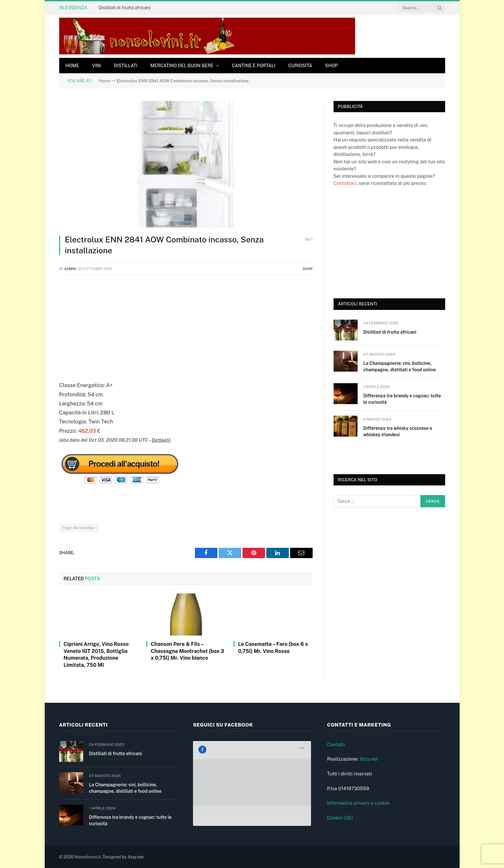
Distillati (126, 66)
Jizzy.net (369, 759)
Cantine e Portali (254, 66)
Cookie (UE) (340, 818)
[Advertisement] (186, 327)
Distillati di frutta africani (124, 8)
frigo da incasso (79, 528)
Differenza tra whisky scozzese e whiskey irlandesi (398, 431)
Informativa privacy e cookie (358, 803)
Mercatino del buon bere (182, 66)
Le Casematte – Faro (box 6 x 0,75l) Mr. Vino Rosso (273, 648)
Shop (332, 66)
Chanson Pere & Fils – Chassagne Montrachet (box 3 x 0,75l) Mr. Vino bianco (188, 651)
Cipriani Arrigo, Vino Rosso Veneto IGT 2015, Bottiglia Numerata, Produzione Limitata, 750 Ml (96, 655)
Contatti (336, 744)
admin (70, 269)
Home (72, 66)
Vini (96, 66)
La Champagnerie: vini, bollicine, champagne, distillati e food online (400, 366)
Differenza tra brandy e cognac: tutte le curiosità (402, 399)
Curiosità (300, 66)
